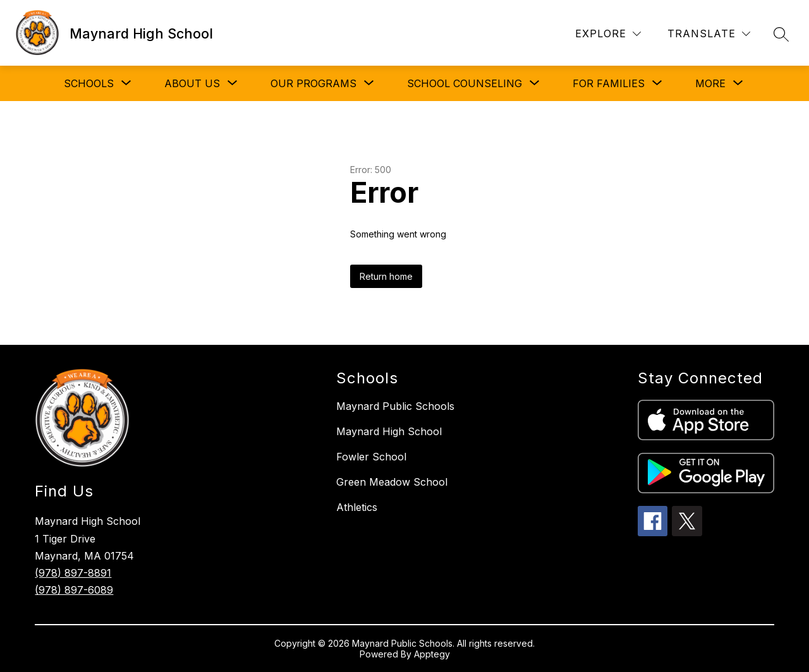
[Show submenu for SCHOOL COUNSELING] (465, 83)
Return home (386, 276)
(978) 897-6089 (74, 590)
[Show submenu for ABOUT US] (192, 83)
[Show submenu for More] (710, 83)
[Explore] (608, 34)
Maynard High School (389, 431)
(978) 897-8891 (73, 573)
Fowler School (371, 457)
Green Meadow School (392, 482)
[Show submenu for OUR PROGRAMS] (313, 83)
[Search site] (781, 34)
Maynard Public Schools (395, 406)
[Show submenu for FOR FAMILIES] (609, 83)
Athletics (357, 507)
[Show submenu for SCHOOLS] (89, 83)
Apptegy (432, 654)
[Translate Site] (709, 34)
